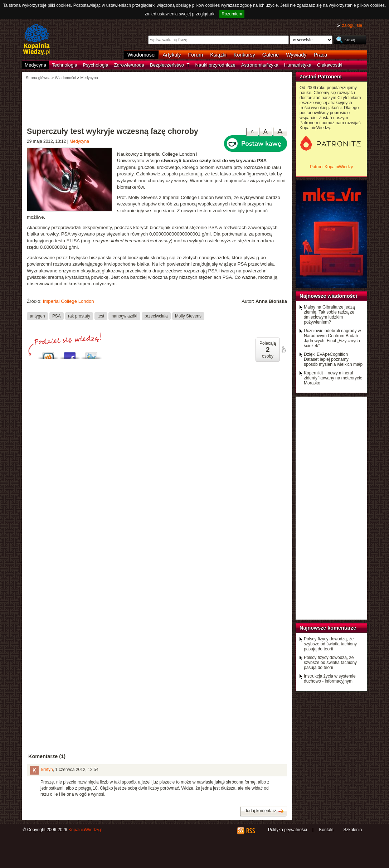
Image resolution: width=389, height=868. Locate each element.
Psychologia (96, 65)
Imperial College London (69, 301)
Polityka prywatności (288, 830)
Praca (321, 55)
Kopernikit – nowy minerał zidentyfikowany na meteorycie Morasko (333, 378)
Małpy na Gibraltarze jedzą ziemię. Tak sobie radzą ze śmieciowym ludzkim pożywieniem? (329, 315)
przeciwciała (156, 316)
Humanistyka (298, 65)
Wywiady (296, 55)
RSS (250, 831)
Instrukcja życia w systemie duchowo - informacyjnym (330, 679)
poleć (283, 349)
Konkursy (244, 55)
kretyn (47, 770)
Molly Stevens (188, 316)
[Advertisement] (157, 102)
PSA (57, 316)
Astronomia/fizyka (260, 65)
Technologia (64, 65)
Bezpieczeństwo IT (170, 65)
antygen (37, 316)
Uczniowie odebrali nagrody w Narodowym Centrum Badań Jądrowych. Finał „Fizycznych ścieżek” (332, 338)
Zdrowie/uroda (129, 65)
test (101, 316)
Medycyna (35, 65)
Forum (196, 55)
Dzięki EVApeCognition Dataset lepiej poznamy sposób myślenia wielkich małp (333, 359)
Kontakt (326, 830)
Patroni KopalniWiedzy (332, 167)
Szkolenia (352, 830)
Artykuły (172, 55)
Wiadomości (141, 55)
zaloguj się (352, 25)
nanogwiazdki (125, 316)
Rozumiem (232, 14)
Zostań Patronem (321, 77)
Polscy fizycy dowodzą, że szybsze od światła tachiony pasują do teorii (330, 644)
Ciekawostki (330, 65)
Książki (218, 55)
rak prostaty (79, 316)
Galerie (271, 55)
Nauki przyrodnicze (215, 65)
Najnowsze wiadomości (328, 296)
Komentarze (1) (47, 756)
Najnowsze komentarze (328, 628)
